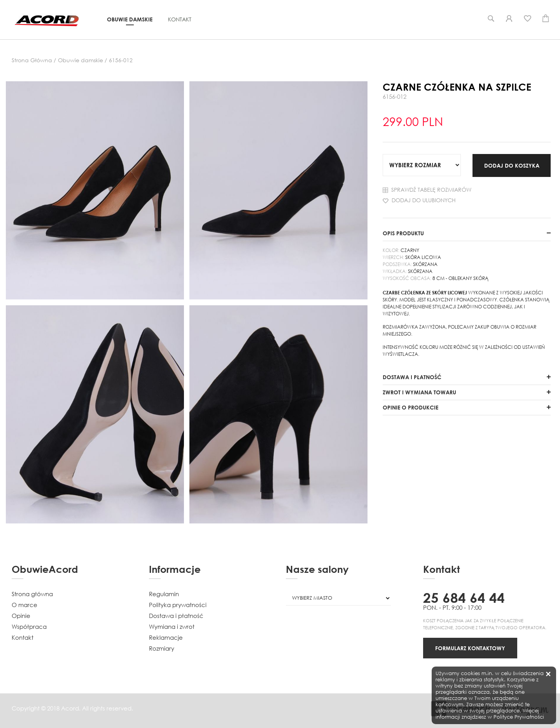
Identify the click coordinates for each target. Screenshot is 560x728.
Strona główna (32, 594)
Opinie (21, 616)
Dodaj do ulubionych (419, 200)
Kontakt (180, 19)
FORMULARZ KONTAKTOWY (470, 648)
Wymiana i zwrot (172, 626)
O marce (24, 605)
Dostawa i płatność (176, 616)
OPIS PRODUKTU (403, 233)
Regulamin (164, 594)
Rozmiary (162, 648)
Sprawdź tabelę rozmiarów (427, 190)
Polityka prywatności (178, 605)
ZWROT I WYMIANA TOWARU (419, 392)
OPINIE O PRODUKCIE (410, 407)
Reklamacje (166, 637)
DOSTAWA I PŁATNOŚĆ (412, 377)
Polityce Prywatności (519, 717)
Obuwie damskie (130, 19)
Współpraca (29, 626)
